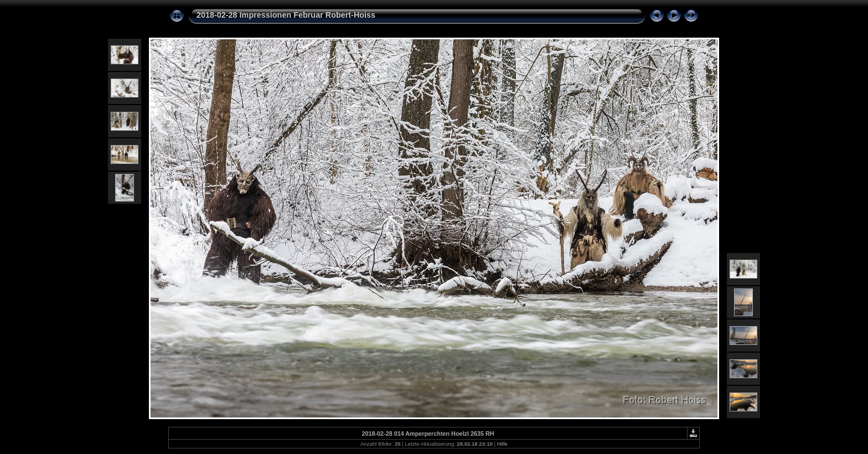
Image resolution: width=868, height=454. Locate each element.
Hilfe (502, 444)
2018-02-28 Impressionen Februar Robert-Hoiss (286, 15)
